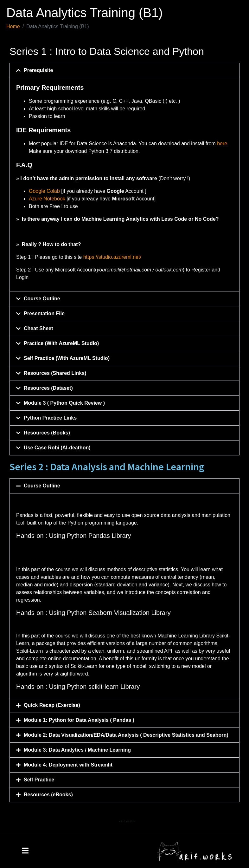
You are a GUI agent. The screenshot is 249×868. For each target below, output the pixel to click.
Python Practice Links (50, 418)
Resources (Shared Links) (55, 373)
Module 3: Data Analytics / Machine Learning (78, 750)
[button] (124, 70)
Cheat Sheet (38, 328)
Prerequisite (38, 70)
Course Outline (42, 299)
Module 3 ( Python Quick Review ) (64, 403)
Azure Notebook (47, 199)
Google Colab (44, 191)
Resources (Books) (47, 433)
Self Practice (39, 780)
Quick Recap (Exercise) (52, 705)
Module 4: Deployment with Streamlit (68, 765)
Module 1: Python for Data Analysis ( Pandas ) (79, 720)
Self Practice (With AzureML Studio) (67, 358)
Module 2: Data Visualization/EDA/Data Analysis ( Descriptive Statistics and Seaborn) (127, 735)
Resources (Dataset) (48, 388)
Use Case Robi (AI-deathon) (57, 448)
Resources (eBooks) (48, 795)
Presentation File (44, 313)
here (222, 144)
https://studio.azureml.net (112, 257)
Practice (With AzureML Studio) (61, 343)
